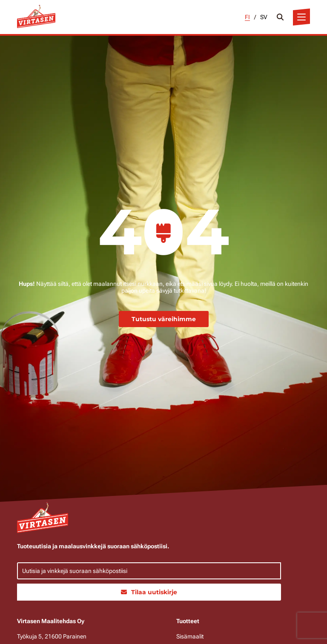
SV (264, 17)
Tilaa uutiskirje (149, 592)
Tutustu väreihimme (164, 319)
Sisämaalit (190, 636)
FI (247, 17)
